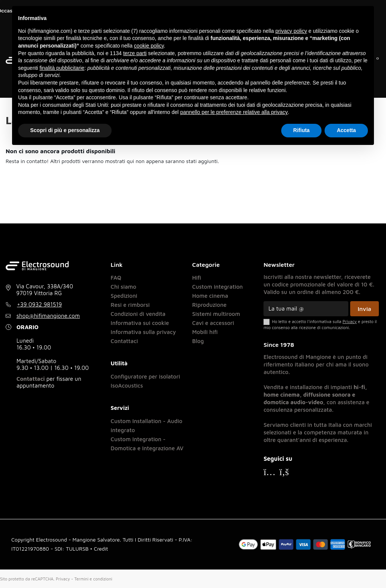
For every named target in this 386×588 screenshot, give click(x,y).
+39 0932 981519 (39, 304)
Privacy (63, 579)
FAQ (116, 278)
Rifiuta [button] (302, 130)
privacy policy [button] (291, 31)
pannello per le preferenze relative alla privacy (234, 112)
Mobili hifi (205, 332)
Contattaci (31, 379)
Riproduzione (209, 305)
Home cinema (210, 296)
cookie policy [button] (149, 46)
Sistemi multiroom (216, 314)
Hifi (197, 278)
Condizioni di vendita (138, 314)
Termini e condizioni (93, 579)
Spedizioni (124, 296)
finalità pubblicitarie (62, 68)
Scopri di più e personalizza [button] (65, 130)
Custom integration (218, 287)
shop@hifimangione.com (48, 316)
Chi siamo (124, 287)
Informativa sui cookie (140, 323)
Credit (101, 549)
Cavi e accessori (213, 323)
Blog (198, 341)
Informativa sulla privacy (143, 332)
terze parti (135, 53)
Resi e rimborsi (130, 305)
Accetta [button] (346, 130)
